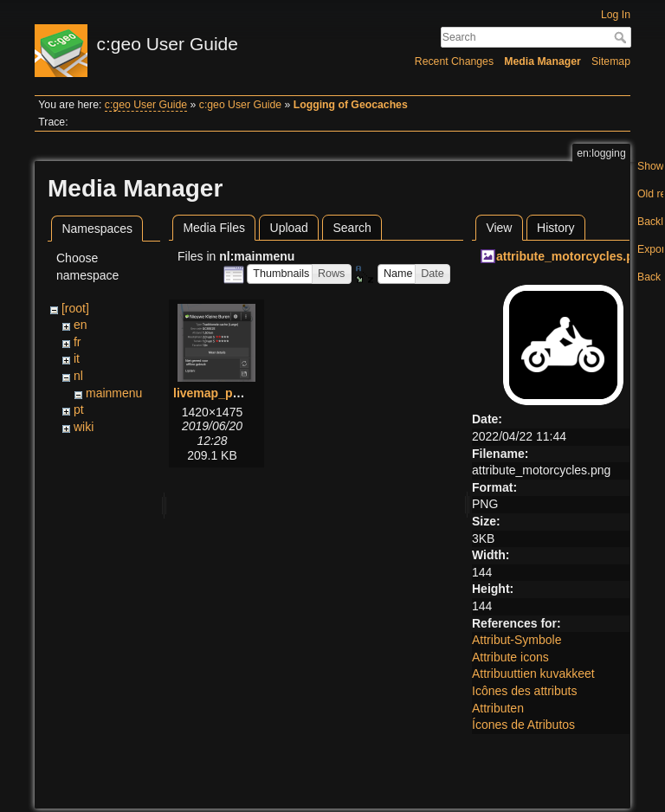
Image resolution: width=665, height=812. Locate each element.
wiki (84, 427)
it (77, 358)
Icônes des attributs (524, 691)
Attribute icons (510, 657)
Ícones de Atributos (523, 725)
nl (78, 376)
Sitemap (611, 61)
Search (622, 37)
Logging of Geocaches (351, 105)
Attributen (498, 708)
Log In (616, 15)
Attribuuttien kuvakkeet (533, 673)
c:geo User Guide (146, 105)
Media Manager (542, 61)
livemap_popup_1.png (237, 393)
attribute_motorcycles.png (572, 256)
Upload (289, 228)
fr (77, 342)
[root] (75, 308)
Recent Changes (454, 61)
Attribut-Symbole (517, 640)
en (81, 325)
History (556, 228)
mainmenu (114, 393)
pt (79, 409)
